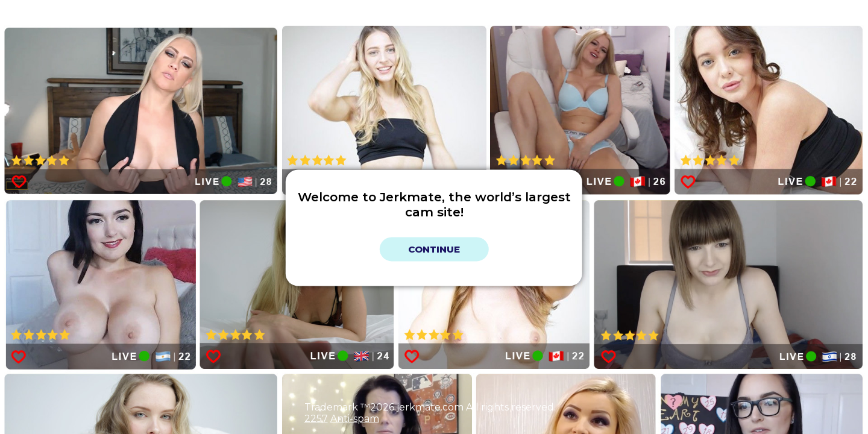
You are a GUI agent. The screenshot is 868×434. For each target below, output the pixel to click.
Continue (434, 249)
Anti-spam (355, 419)
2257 (316, 419)
